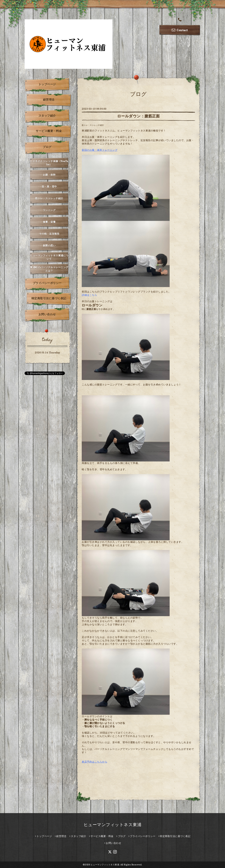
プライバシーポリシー (47, 283)
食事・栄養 (49, 222)
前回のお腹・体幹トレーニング (100, 150)
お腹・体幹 (49, 175)
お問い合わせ (47, 314)
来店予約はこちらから (94, 762)
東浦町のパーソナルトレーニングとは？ (49, 269)
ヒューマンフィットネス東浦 (113, 825)
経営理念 (49, 100)
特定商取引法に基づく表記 (49, 298)
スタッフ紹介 (47, 116)
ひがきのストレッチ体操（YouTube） (49, 163)
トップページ (47, 84)
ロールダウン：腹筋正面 (139, 116)
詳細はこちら (89, 295)
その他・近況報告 (49, 234)
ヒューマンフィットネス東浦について (49, 257)
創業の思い (49, 245)
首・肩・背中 (49, 186)
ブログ (47, 147)
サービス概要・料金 (49, 131)
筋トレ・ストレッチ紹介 (93, 125)
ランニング (49, 210)
